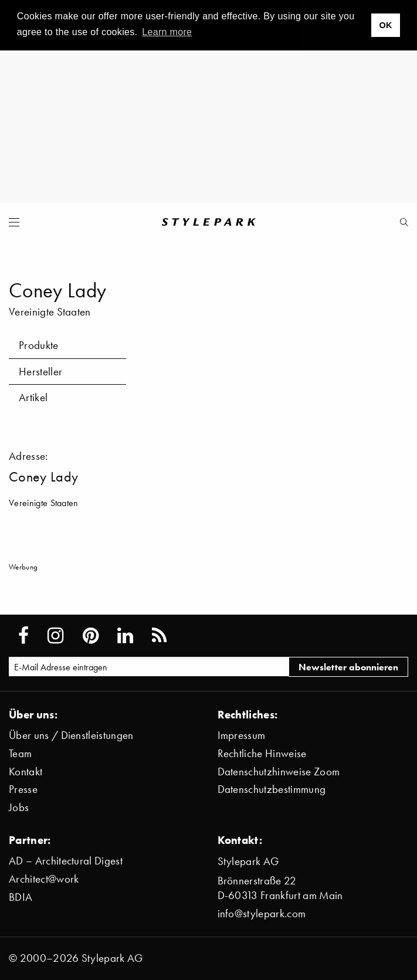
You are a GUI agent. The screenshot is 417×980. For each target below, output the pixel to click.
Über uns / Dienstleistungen (71, 735)
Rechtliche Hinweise (262, 753)
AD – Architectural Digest (66, 861)
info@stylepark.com (262, 913)
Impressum (242, 735)
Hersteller (40, 372)
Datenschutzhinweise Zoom (279, 772)
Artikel (33, 397)
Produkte (39, 345)
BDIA (21, 897)
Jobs (19, 807)
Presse (23, 789)
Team (20, 753)
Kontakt (26, 772)
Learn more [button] (167, 32)
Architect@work (44, 879)
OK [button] (385, 25)
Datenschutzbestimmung (272, 789)
